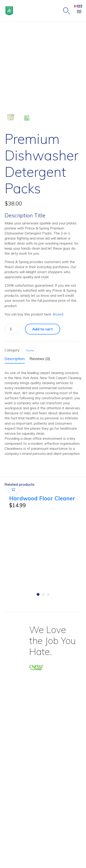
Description (15, 359)
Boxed (58, 314)
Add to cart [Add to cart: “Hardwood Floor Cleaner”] (14, 494)
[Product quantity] (13, 329)
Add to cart (43, 329)
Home (30, 350)
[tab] (17, 359)
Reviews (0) (40, 359)
